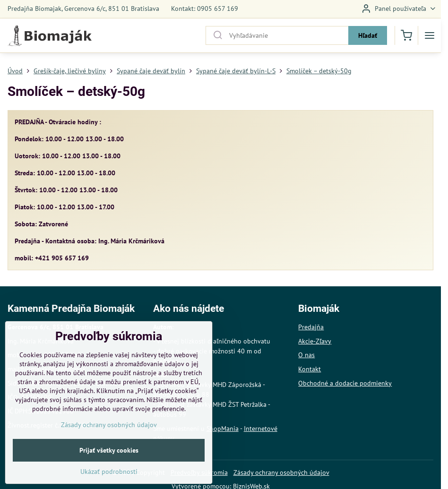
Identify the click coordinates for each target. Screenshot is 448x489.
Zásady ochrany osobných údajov (281, 472)
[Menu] (430, 35)
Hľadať (368, 35)
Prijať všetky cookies (109, 473)
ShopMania (223, 429)
